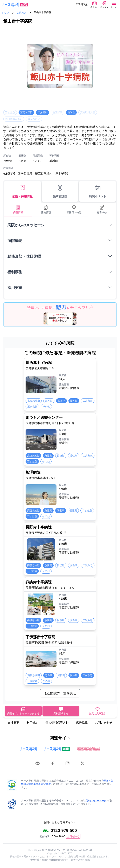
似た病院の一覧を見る (60, 693)
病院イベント (98, 191)
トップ (5, 13)
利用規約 (32, 722)
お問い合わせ (104, 722)
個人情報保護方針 (57, 722)
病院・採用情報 (22, 191)
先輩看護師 (60, 191)
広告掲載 (82, 722)
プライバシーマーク (95, 800)
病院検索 (21, 13)
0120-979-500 (64, 830)
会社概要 (13, 722)
